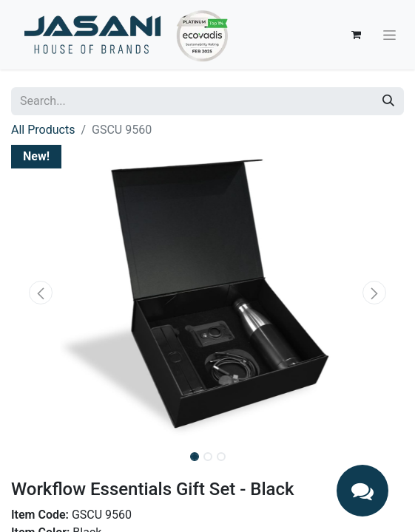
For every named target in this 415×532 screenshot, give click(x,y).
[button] (41, 293)
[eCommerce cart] (356, 35)
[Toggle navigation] (389, 35)
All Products (43, 130)
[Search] (388, 101)
